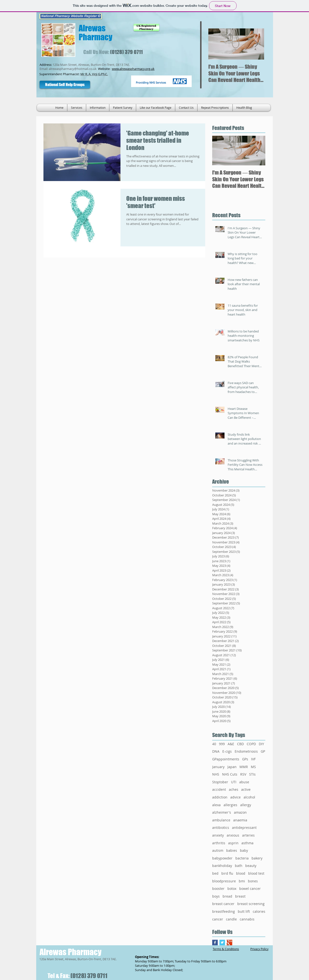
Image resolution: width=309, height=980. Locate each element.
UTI (234, 782)
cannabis (247, 919)
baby (244, 850)
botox (232, 889)
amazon (240, 812)
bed (215, 873)
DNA (216, 751)
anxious (233, 835)
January (218, 767)
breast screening (251, 904)
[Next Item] (256, 44)
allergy (246, 805)
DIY (261, 744)
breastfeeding (224, 911)
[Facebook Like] (111, 84)
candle (231, 919)
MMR (244, 767)
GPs (245, 759)
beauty (251, 866)
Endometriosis (246, 751)
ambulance (221, 820)
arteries (248, 835)
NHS (216, 774)
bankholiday (222, 866)
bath (239, 866)
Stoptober (220, 782)
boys (216, 896)
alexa (216, 805)
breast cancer (223, 904)
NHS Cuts (230, 774)
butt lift (244, 911)
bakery (257, 858)
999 (222, 744)
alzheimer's (222, 812)
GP (263, 751)
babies (232, 850)
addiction (220, 797)
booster (218, 889)
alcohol (249, 797)
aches (234, 789)
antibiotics (221, 828)
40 (214, 744)
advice (235, 797)
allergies (230, 805)
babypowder (222, 858)
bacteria (242, 858)
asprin (233, 843)
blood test (256, 873)
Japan (232, 767)
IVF (253, 759)
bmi (242, 881)
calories (259, 911)
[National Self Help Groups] (65, 85)
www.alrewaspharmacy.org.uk (133, 69)
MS (253, 767)
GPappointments (226, 759)
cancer (218, 919)
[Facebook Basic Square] (215, 943)
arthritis (219, 843)
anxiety (218, 835)
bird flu (227, 873)
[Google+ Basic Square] (229, 943)
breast (240, 896)
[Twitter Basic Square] (222, 943)
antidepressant (244, 828)
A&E (231, 744)
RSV (243, 774)
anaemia (240, 820)
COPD (251, 744)
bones (253, 881)
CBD (240, 744)
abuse (244, 782)
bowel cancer (250, 889)
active (246, 789)
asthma (247, 843)
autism (218, 850)
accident (219, 789)
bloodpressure (224, 881)
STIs (252, 774)
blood (241, 873)
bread (227, 896)
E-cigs (227, 751)
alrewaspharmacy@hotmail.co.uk (73, 69)
